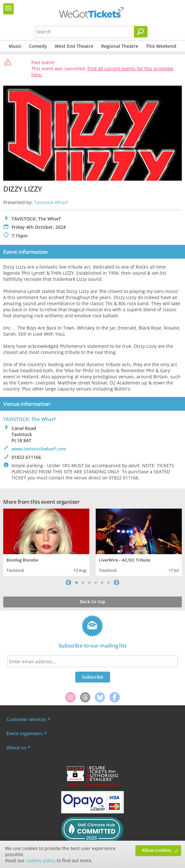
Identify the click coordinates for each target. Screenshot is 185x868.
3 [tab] (89, 582)
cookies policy (41, 860)
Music (15, 46)
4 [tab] (96, 582)
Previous (68, 582)
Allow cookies (157, 850)
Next (117, 582)
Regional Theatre (120, 46)
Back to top (93, 602)
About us (16, 747)
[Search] (141, 32)
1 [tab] (76, 582)
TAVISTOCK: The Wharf (29, 419)
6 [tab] (109, 582)
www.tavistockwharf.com (39, 449)
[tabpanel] (46, 541)
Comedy (38, 46)
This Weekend (161, 46)
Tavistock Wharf (51, 202)
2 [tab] (83, 582)
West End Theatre (74, 46)
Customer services (26, 719)
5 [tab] (102, 582)
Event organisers (24, 733)
